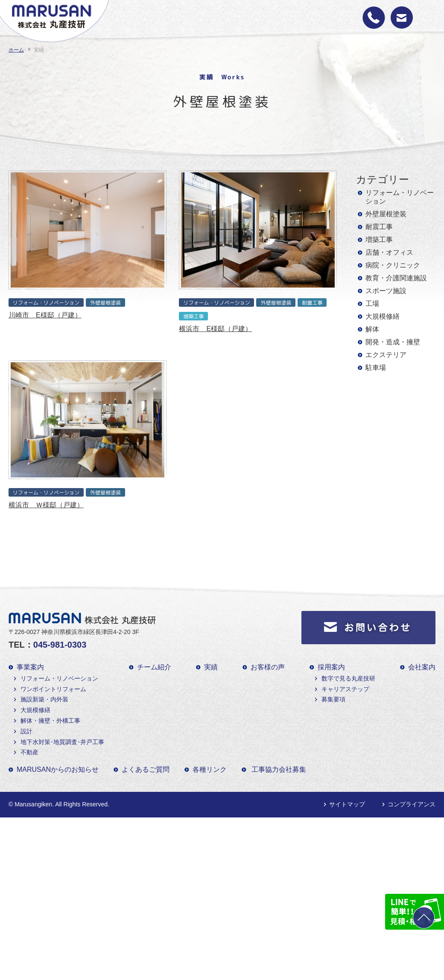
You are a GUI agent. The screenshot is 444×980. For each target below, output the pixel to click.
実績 (211, 667)
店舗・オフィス (389, 252)
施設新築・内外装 (44, 699)
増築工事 (379, 240)
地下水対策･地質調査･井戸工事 (62, 742)
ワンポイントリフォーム (53, 689)
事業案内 (30, 667)
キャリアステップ (345, 689)
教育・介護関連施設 (396, 278)
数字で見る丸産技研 (348, 678)
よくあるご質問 (146, 769)
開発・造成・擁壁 (393, 342)
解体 (372, 329)
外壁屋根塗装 (386, 214)
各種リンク (210, 769)
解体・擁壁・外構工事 (50, 721)
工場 (372, 304)
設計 (26, 731)
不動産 (29, 752)
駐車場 (376, 368)
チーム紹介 (154, 667)
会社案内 (422, 667)
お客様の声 (268, 667)
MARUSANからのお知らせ (58, 769)
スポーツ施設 (386, 291)
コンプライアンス (412, 804)
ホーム (16, 50)
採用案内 (331, 667)
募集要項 (333, 699)
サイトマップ (347, 804)
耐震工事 (379, 227)
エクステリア (386, 355)
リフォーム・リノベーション (400, 197)
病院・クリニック (393, 265)
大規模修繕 (383, 316)
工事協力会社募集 (279, 769)
